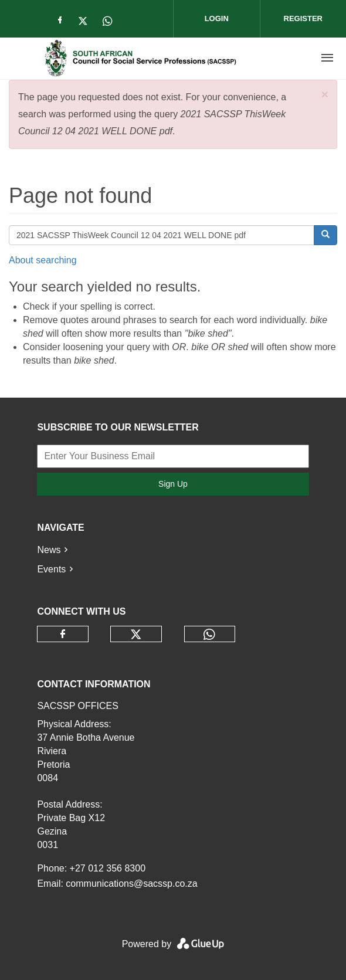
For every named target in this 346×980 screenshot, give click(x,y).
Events (51, 569)
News (49, 550)
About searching (43, 260)
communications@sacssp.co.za (131, 884)
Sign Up (173, 484)
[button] (325, 94)
